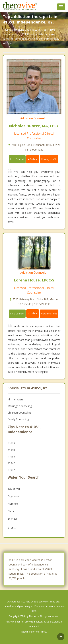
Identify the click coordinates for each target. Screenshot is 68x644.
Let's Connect (17, 159)
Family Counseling (18, 419)
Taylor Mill (14, 489)
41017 (11, 470)
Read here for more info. (34, 632)
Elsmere (12, 511)
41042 (11, 463)
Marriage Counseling (20, 406)
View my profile (49, 159)
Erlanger (12, 519)
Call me (33, 159)
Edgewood (14, 496)
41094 (11, 456)
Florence (13, 504)
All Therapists (16, 399)
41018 (11, 450)
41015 (11, 443)
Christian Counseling (19, 413)
